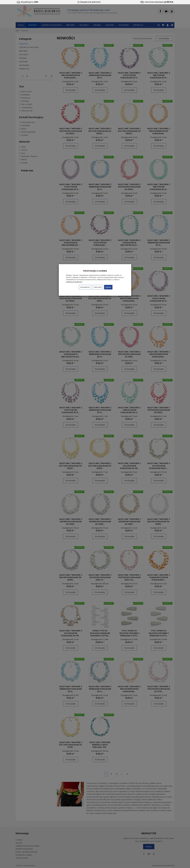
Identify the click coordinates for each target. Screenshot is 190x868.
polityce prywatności (74, 282)
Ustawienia (85, 287)
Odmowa (97, 287)
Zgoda (108, 287)
